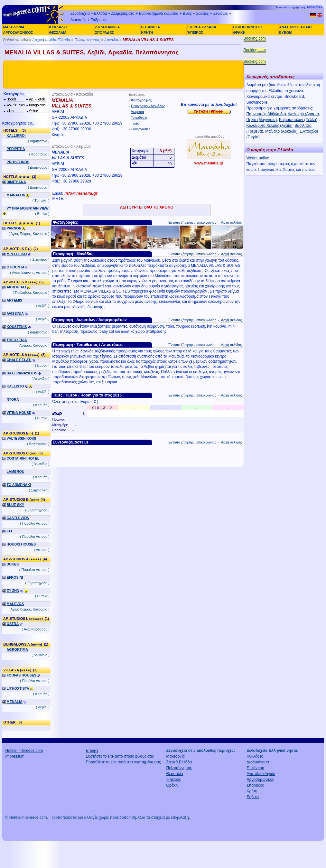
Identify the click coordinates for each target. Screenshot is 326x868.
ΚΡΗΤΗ (147, 33)
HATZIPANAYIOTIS (22, 373)
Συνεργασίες (141, 129)
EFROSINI (15, 577)
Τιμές (135, 123)
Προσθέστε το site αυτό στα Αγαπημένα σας (123, 762)
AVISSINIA (15, 313)
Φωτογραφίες (141, 100)
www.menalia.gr (209, 163)
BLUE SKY (16, 505)
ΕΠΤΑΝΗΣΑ (151, 27)
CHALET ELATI (19, 360)
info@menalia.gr (81, 193)
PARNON (14, 228)
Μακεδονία (176, 756)
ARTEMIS (15, 300)
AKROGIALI (17, 287)
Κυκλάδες (255, 756)
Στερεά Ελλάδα (179, 762)
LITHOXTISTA (18, 688)
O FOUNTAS (17, 267)
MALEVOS (15, 604)
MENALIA (15, 702)
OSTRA (13, 624)
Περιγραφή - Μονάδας (148, 106)
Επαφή (92, 751)
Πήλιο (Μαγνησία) (262, 120)
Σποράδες (255, 785)
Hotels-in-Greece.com (24, 751)
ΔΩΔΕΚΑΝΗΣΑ (108, 27)
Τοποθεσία (139, 117)
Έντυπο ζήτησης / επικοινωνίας (192, 222)
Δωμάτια (138, 112)
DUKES (13, 564)
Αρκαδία (111, 40)
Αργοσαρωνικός (261, 779)
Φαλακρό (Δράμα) (303, 114)
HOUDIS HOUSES (21, 544)
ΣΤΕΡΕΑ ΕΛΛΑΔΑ (202, 27)
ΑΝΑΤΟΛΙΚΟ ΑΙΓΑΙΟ (296, 27)
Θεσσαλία (175, 774)
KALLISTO (15, 386)
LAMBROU (16, 471)
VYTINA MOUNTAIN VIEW (28, 208)
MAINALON (16, 195)
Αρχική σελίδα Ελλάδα (51, 40)
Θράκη (172, 785)
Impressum (15, 756)
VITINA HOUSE (19, 413)
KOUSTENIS (17, 327)
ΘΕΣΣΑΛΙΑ (58, 33)
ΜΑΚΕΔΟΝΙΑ (14, 27)
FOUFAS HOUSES (22, 675)
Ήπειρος (174, 779)
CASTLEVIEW (18, 518)
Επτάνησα (256, 768)
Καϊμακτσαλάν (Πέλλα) (298, 120)
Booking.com (255, 38)
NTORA (13, 399)
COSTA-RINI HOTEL (23, 458)
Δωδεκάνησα (258, 762)
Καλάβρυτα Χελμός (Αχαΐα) (270, 126)
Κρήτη (252, 791)
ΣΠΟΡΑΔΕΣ (105, 33)
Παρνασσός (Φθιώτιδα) (266, 114)
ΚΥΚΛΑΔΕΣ (59, 27)
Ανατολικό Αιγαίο (261, 774)
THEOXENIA (17, 340)
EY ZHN (13, 591)
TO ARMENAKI (19, 485)
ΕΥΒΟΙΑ (286, 33)
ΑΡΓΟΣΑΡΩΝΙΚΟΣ (18, 33)
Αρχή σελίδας (232, 222)
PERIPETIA (16, 149)
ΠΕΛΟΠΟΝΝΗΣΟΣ (248, 27)
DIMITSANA (16, 182)
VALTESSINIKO (19, 438)
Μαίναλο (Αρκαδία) (281, 131)
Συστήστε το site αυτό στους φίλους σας (120, 756)
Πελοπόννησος (87, 40)
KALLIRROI (16, 135)
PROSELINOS (18, 162)
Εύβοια (253, 797)
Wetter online (258, 158)
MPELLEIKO (17, 254)
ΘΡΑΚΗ (239, 33)
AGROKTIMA (18, 649)
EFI (9, 531)
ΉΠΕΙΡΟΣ (195, 33)
